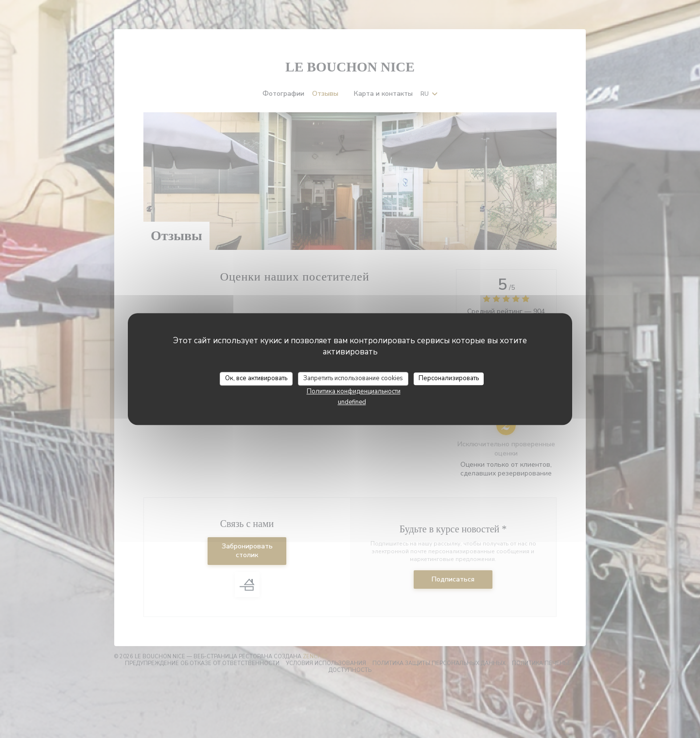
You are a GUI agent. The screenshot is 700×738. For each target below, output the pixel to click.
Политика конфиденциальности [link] (354, 391)
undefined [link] (352, 402)
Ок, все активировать (256, 378)
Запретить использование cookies (353, 378)
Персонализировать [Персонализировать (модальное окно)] (449, 378)
